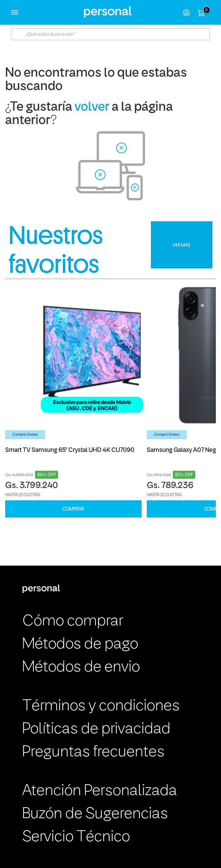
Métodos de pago (80, 644)
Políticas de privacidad (96, 729)
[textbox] (110, 34)
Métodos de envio (81, 667)
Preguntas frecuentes (93, 752)
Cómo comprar (73, 621)
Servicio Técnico (76, 837)
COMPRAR (73, 509)
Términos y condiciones (101, 706)
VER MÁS (181, 245)
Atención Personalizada (100, 791)
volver (92, 107)
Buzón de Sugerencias (95, 814)
